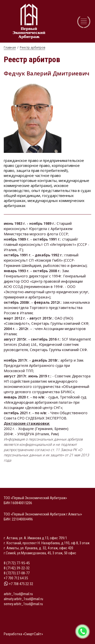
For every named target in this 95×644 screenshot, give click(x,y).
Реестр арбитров (32, 47)
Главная (10, 47)
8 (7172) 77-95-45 (17, 563)
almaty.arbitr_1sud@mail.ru (23, 599)
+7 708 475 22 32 (18, 584)
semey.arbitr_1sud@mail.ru (23, 604)
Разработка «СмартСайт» (23, 634)
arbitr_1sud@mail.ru (18, 594)
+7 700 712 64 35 (16, 578)
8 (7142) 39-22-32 (17, 568)
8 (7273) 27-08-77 (17, 573)
